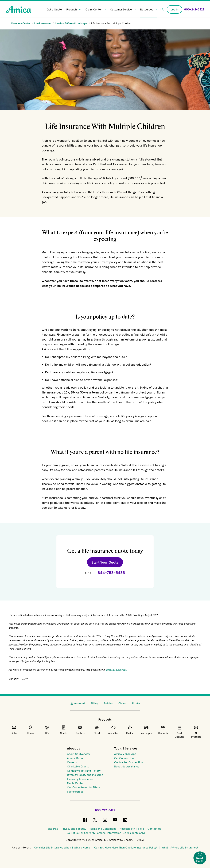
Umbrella (163, 730)
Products (74, 9)
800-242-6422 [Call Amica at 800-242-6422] (105, 810)
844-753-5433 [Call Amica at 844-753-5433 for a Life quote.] (111, 573)
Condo (64, 730)
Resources (149, 9)
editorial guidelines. (116, 670)
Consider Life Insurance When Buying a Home (62, 847)
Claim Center (96, 9)
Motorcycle (146, 730)
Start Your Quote (107, 562)
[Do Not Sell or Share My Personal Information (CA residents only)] (106, 833)
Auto (14, 730)
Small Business (180, 732)
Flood (97, 730)
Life (47, 730)
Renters (80, 730)
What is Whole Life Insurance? (180, 847)
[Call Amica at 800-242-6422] (194, 9)
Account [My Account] (77, 703)
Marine (130, 730)
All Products (196, 732)
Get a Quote (54, 9)
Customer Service (123, 9)
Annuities (113, 730)
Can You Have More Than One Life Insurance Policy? (126, 847)
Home (31, 730)
